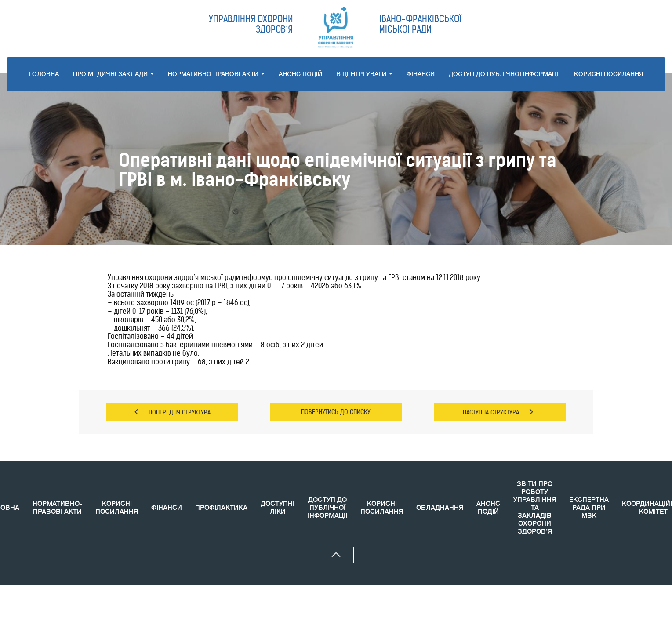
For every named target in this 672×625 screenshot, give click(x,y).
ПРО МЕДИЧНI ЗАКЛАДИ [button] (113, 74)
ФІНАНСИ (421, 74)
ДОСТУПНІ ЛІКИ (278, 508)
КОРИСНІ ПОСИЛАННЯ (117, 508)
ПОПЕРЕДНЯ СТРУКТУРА (172, 412)
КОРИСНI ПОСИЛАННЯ (609, 74)
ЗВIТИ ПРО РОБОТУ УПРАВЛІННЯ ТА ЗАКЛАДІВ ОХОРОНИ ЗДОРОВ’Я (535, 508)
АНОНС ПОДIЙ (300, 74)
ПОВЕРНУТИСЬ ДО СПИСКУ (336, 412)
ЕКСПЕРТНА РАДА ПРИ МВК (589, 508)
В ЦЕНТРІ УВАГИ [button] (364, 74)
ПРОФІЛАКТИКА (221, 508)
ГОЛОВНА (44, 74)
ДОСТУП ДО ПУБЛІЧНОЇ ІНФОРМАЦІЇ (504, 74)
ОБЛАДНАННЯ (440, 508)
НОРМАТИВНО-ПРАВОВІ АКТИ (57, 508)
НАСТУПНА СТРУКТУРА (498, 412)
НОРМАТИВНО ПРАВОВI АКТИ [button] (216, 74)
